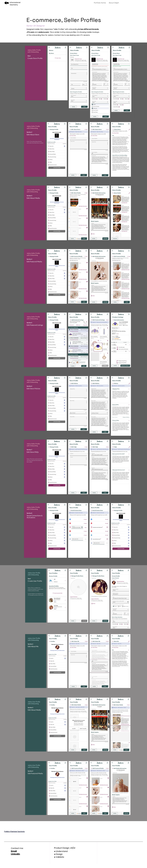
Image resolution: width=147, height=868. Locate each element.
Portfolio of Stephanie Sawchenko (14, 832)
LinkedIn (15, 854)
